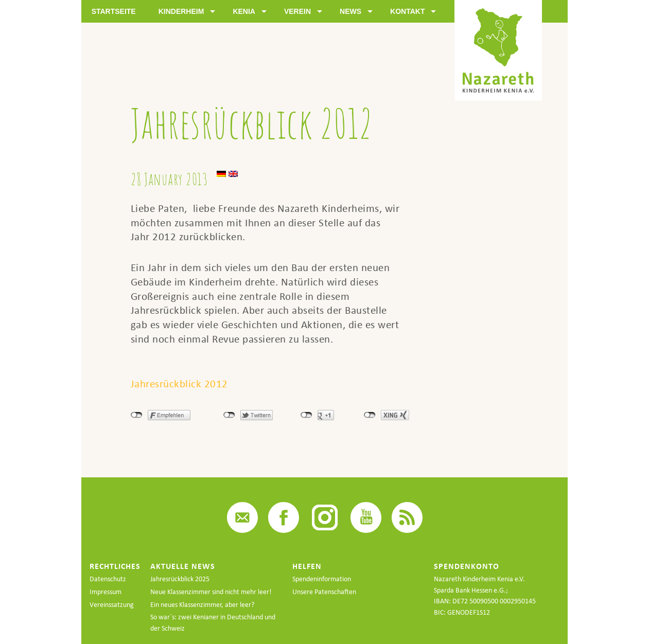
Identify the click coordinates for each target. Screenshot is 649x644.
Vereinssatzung (112, 605)
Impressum (106, 592)
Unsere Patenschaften (324, 592)
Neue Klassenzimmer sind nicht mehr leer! (211, 592)
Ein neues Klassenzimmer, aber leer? (202, 605)
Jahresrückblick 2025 (180, 579)
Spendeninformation (322, 579)
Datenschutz (108, 579)
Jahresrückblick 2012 (179, 384)
